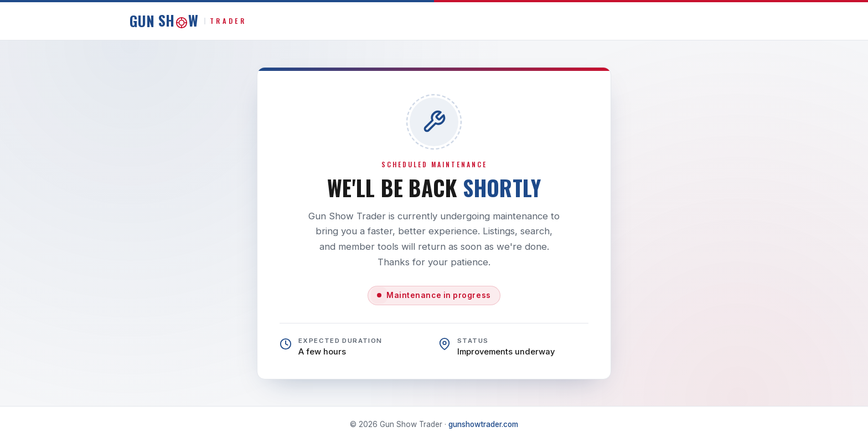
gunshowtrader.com (483, 424)
